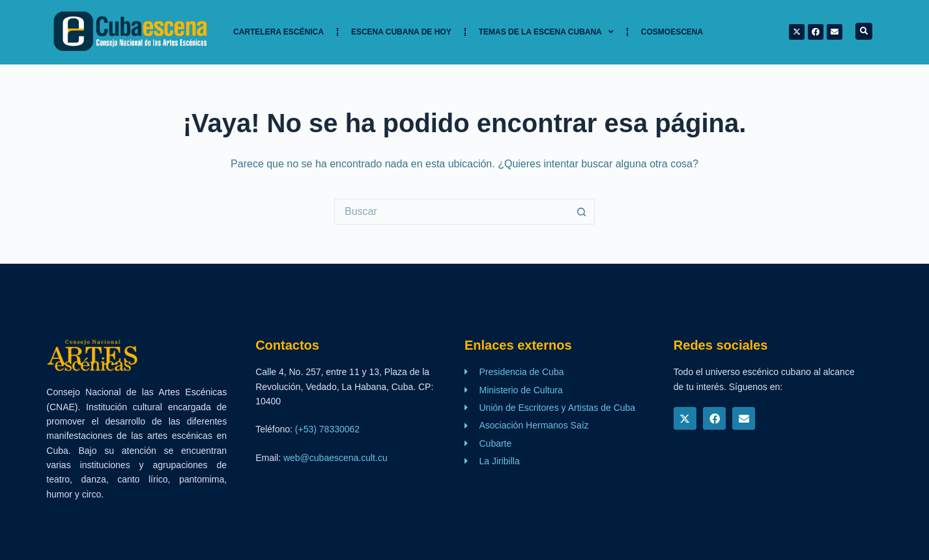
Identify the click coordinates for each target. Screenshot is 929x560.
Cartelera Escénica (279, 32)
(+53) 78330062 (327, 429)
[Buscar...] (451, 212)
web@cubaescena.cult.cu (336, 458)
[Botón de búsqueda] (582, 212)
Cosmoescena (672, 32)
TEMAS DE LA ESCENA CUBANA (546, 32)
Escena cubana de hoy (401, 32)
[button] (864, 31)
